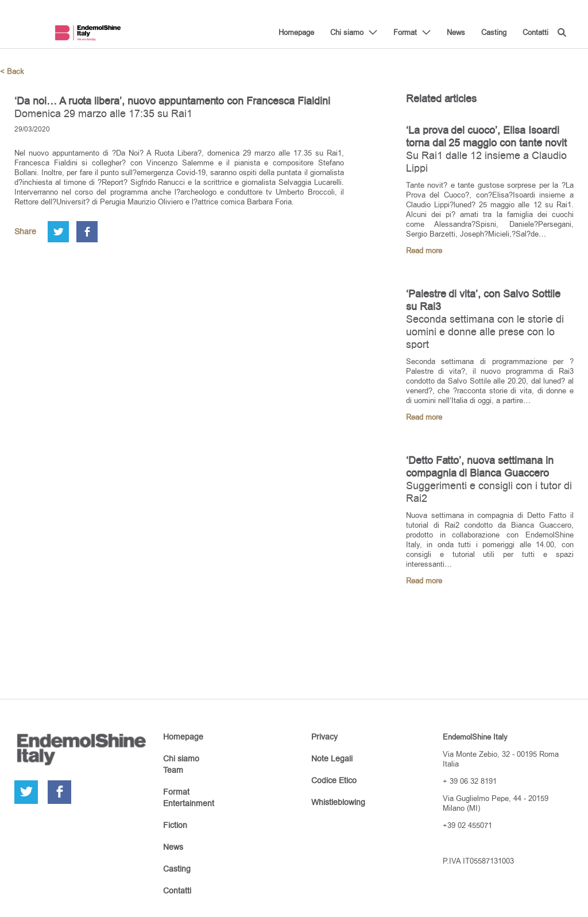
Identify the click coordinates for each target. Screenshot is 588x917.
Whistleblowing (338, 802)
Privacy (324, 737)
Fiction (175, 825)
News (456, 32)
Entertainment (189, 803)
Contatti (535, 32)
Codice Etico (334, 780)
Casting (494, 32)
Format (405, 32)
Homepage (296, 32)
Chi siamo (347, 32)
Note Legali (332, 759)
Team (173, 770)
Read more (424, 251)
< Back (12, 71)
